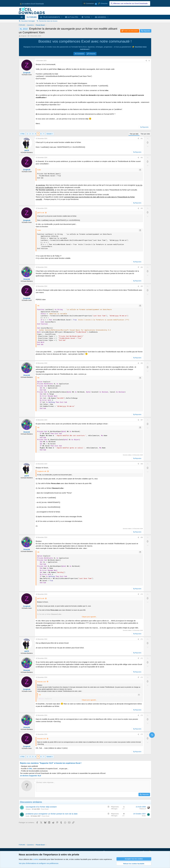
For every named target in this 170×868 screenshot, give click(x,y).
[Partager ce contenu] (146, 61)
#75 (142, 734)
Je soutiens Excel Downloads (32, 4)
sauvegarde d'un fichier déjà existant (41, 807)
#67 (142, 420)
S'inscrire (92, 54)
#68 (142, 464)
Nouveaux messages (28, 21)
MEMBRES (102, 17)
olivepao (28, 809)
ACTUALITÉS (73, 17)
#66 (142, 363)
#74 (142, 715)
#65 (142, 286)
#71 (142, 639)
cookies (36, 859)
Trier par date (134, 134)
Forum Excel (45, 809)
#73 (142, 677)
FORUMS (33, 17)
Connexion (81, 54)
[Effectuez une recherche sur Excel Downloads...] (130, 3)
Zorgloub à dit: (42, 471)
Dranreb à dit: (42, 682)
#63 (142, 208)
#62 (142, 158)
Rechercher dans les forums (48, 21)
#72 (142, 658)
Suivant (49, 134)
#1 (149, 61)
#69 (142, 537)
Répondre (145, 127)
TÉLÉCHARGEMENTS (51, 17)
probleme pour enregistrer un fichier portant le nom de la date (52, 814)
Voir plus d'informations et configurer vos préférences (39, 863)
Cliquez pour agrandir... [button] (89, 617)
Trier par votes (145, 134)
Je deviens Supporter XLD (31, 776)
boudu (28, 816)
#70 (142, 594)
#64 (142, 267)
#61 (142, 139)
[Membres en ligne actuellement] (27, 148)
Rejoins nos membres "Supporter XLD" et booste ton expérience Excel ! (51, 763)
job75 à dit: (41, 213)
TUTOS (87, 17)
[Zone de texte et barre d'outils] (93, 786)
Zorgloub (24, 36)
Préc (23, 134)
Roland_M (143, 809)
